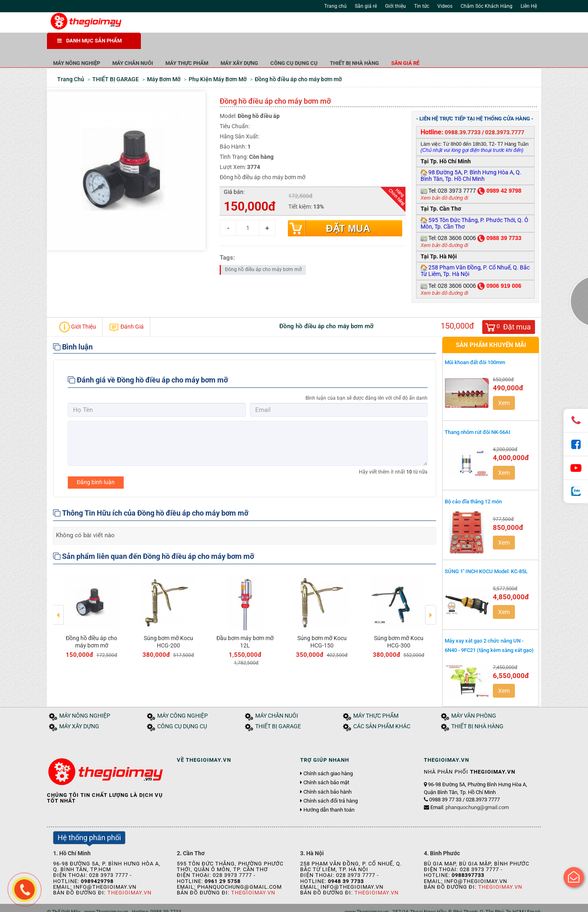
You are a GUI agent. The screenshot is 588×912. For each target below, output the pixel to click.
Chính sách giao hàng (328, 756)
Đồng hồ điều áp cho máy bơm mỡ (91, 624)
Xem (504, 385)
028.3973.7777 (505, 114)
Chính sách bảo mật (326, 765)
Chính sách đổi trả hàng (331, 783)
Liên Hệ (529, 6)
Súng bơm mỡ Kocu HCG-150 (322, 624)
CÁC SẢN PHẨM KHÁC (382, 708)
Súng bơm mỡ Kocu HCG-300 (399, 624)
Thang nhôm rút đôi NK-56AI (478, 414)
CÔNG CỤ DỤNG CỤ (388, 45)
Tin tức (422, 6)
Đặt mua (348, 210)
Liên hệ (167, 903)
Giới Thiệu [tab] (78, 309)
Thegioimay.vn (129, 875)
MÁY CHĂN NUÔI (227, 45)
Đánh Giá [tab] (126, 309)
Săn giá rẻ (366, 6)
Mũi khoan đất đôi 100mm (475, 344)
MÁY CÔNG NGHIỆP (183, 698)
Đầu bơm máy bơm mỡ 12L (245, 624)
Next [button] (431, 591)
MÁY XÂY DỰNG (333, 45)
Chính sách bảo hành (327, 774)
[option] (91, 597)
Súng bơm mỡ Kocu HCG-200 (168, 624)
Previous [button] (59, 591)
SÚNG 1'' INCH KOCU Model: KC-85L (486, 553)
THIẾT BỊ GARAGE (278, 708)
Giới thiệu (395, 6)
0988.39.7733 (463, 114)
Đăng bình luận (96, 464)
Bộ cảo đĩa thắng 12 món (473, 484)
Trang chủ (335, 6)
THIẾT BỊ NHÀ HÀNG (448, 45)
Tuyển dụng (139, 903)
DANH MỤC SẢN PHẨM (89, 41)
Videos (445, 6)
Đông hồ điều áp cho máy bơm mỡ (263, 251)
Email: (470, 789)
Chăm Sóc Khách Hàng (487, 6)
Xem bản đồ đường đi (444, 180)
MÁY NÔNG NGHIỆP (170, 45)
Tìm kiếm (393, 24)
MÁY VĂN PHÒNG (474, 698)
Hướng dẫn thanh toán (329, 792)
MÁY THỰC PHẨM (281, 45)
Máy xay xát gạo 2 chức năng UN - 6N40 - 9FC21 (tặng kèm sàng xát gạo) (489, 627)
